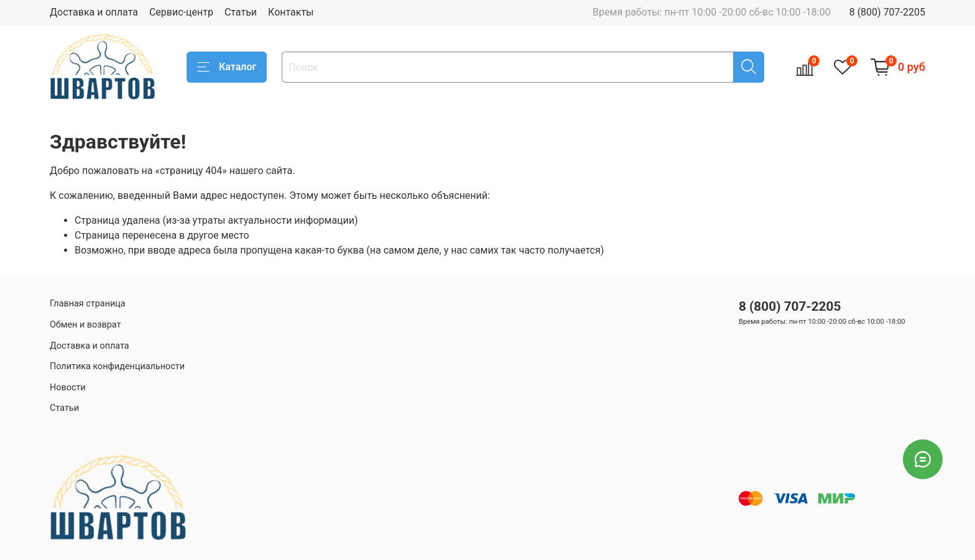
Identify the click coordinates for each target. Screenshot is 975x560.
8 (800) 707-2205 (887, 12)
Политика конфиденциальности (117, 366)
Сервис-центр (181, 12)
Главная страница (88, 304)
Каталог (227, 67)
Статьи (241, 12)
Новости (68, 388)
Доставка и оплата (94, 12)
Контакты (291, 12)
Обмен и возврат (85, 325)
